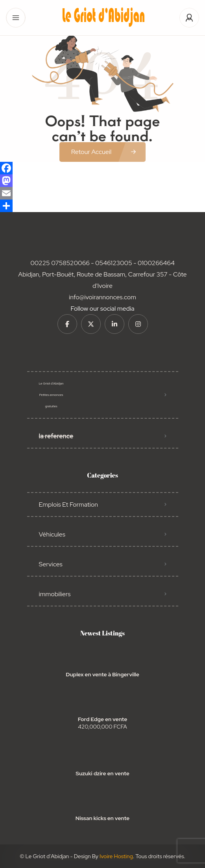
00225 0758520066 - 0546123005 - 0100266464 (102, 263)
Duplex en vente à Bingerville (102, 674)
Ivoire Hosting (116, 856)
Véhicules (52, 534)
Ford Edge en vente (103, 719)
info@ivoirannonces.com (102, 297)
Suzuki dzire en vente (102, 773)
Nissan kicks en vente (102, 818)
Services (51, 564)
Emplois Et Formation (68, 505)
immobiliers (55, 594)
